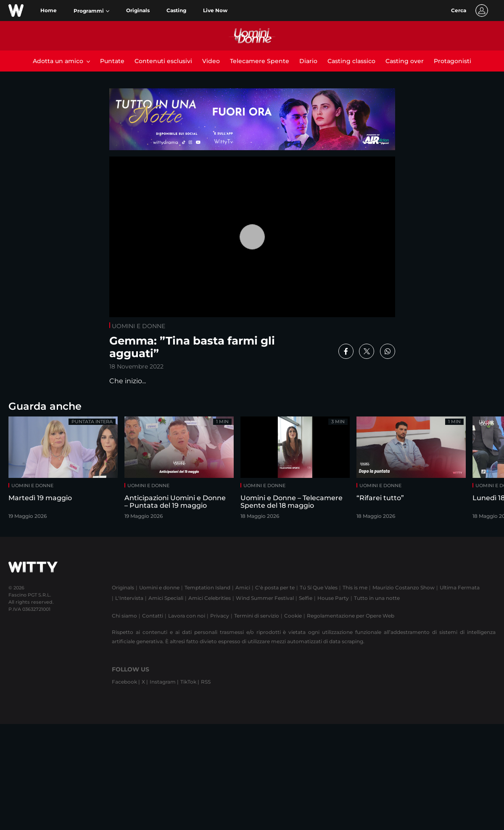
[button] (91, 11)
